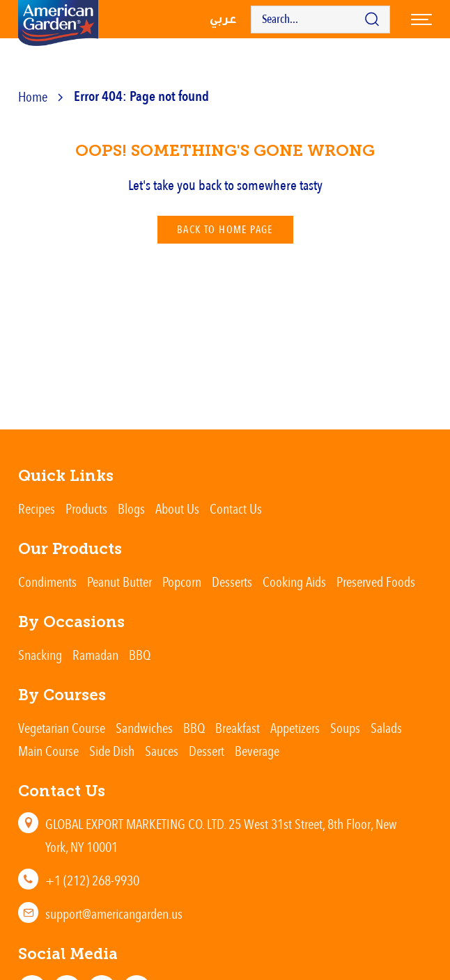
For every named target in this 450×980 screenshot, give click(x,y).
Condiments (47, 582)
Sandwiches (144, 728)
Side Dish (112, 751)
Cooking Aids (294, 582)
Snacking (40, 655)
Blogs (131, 508)
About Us (177, 508)
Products (86, 508)
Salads (386, 728)
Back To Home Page (225, 230)
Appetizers (295, 728)
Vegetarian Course (62, 728)
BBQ (140, 655)
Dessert (207, 751)
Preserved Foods (376, 582)
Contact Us (236, 508)
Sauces (162, 751)
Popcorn (182, 582)
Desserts (232, 582)
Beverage (257, 751)
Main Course (48, 751)
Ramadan (95, 655)
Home (33, 96)
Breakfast (238, 728)
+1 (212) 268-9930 (92, 880)
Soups (345, 728)
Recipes (37, 508)
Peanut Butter (119, 582)
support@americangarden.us (114, 914)
